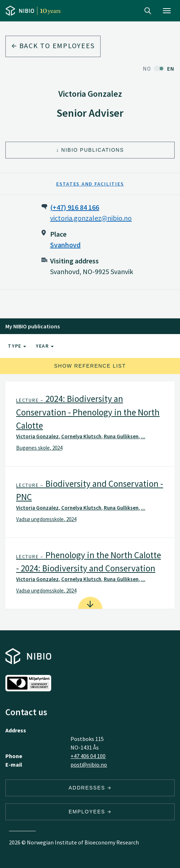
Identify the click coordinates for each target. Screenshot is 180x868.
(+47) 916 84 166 (75, 207)
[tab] (90, 424)
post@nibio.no (89, 764)
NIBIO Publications (93, 150)
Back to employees (53, 46)
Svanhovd (65, 245)
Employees (90, 812)
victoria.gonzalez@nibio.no (91, 218)
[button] (90, 424)
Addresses (90, 788)
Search (148, 11)
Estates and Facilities (90, 184)
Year (45, 346)
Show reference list (90, 366)
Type (17, 346)
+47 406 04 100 (88, 756)
